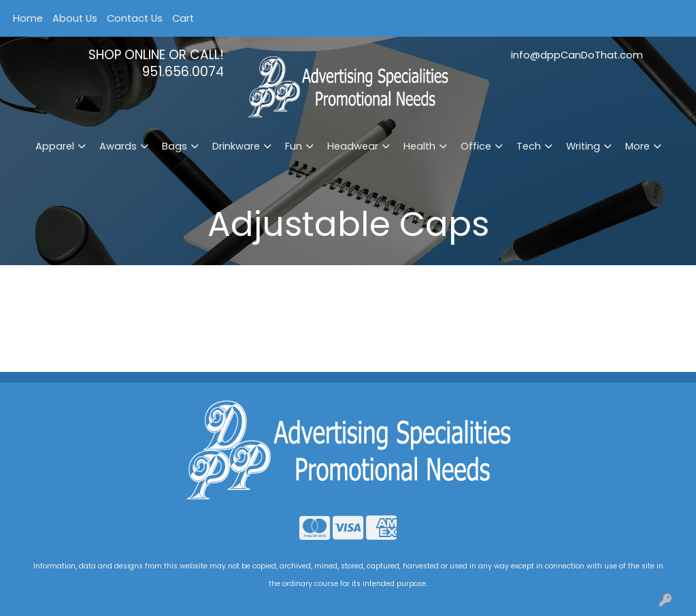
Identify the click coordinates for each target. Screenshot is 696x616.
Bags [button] (175, 146)
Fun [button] (294, 146)
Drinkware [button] (236, 146)
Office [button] (476, 146)
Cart (183, 18)
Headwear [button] (353, 146)
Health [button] (419, 146)
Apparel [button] (55, 146)
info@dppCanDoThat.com (577, 55)
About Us (75, 18)
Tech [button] (529, 146)
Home (28, 18)
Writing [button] (583, 146)
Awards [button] (118, 146)
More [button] (637, 146)
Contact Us (135, 18)
